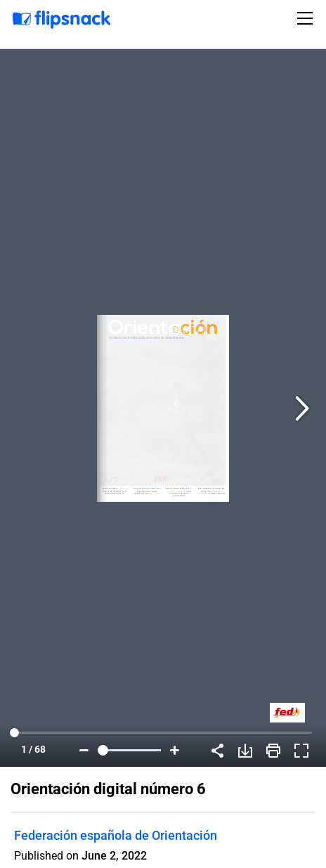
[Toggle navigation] (307, 18)
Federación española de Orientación (116, 835)
